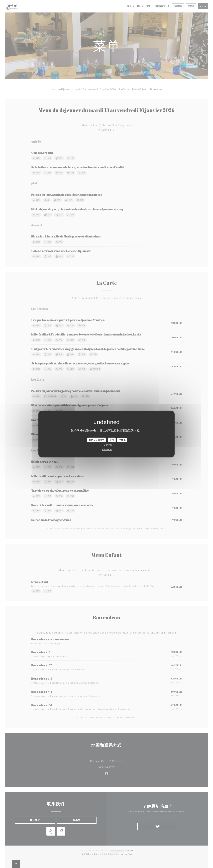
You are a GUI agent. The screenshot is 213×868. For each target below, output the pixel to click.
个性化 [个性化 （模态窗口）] (122, 440)
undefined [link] (107, 449)
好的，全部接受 (97, 440)
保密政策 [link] (108, 445)
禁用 (112, 440)
